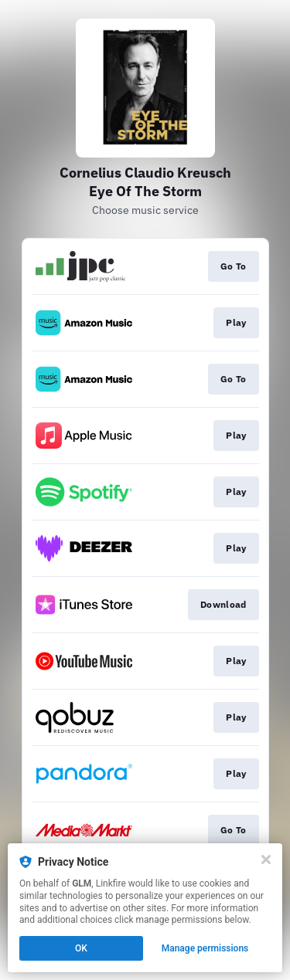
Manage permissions (205, 948)
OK (81, 948)
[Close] (266, 860)
